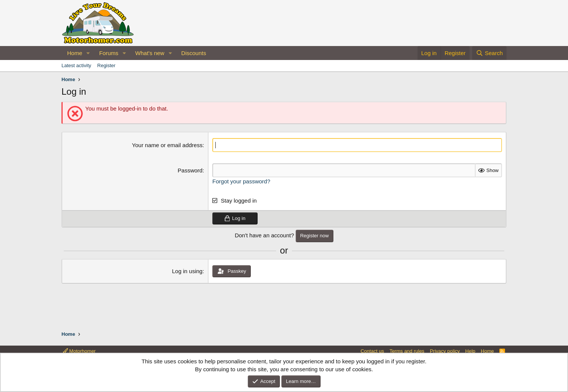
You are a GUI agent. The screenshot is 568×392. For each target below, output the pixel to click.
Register (106, 65)
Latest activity (76, 65)
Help (471, 351)
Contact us (372, 351)
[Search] (489, 53)
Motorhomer (79, 351)
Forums (109, 53)
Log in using (187, 271)
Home (75, 53)
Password (190, 170)
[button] (88, 53)
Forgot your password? (241, 181)
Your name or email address (167, 145)
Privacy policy (445, 351)
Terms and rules (407, 351)
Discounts (194, 53)
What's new (150, 53)
